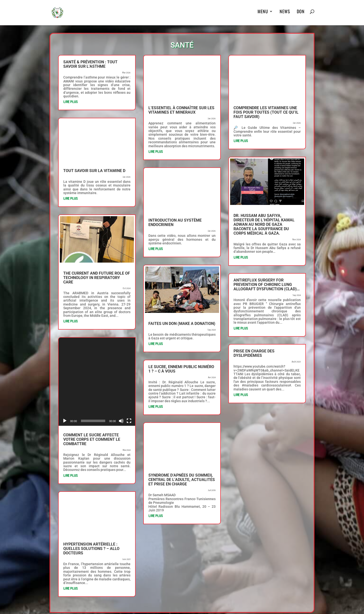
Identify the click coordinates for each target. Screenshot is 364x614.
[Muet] (121, 376)
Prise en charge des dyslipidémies (254, 353)
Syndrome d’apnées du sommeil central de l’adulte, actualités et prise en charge (182, 480)
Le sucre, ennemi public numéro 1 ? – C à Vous (181, 369)
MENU (263, 15)
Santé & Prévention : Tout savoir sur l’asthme (90, 64)
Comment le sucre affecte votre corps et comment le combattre (92, 394)
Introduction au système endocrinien (175, 222)
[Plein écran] (129, 376)
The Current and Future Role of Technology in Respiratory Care (97, 278)
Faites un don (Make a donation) (182, 324)
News (285, 15)
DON (301, 15)
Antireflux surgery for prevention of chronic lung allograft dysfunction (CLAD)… (267, 285)
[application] (97, 359)
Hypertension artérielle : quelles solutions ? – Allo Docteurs (91, 504)
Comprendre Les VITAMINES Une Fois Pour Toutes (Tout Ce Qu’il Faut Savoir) (266, 112)
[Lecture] (65, 376)
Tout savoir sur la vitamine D (94, 171)
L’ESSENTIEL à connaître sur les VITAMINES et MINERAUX (181, 110)
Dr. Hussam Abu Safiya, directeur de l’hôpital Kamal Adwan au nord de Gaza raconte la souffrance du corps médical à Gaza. (264, 224)
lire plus (70, 102)
